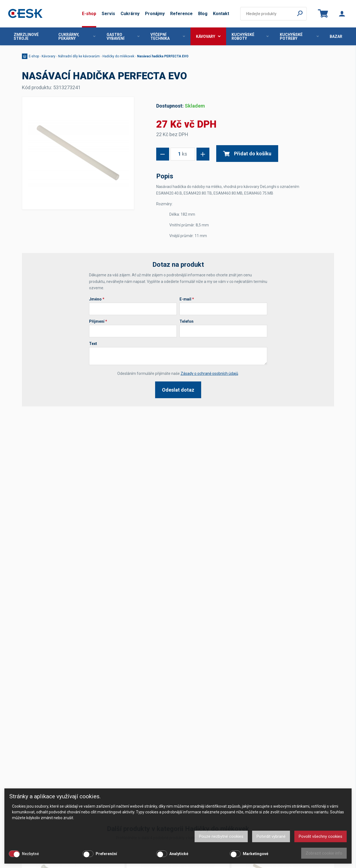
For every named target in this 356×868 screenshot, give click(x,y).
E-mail (187, 299)
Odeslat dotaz (178, 390)
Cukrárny (130, 14)
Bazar (336, 36)
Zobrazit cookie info (324, 853)
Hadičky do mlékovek (118, 56)
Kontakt (221, 14)
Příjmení (98, 321)
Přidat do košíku (247, 154)
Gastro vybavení (123, 36)
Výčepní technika (168, 36)
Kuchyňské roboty (250, 36)
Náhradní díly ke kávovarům (79, 56)
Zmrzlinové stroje (26, 36)
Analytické (179, 854)
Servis (108, 14)
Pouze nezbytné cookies (221, 836)
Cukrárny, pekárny (77, 36)
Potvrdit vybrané (271, 836)
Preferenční (106, 854)
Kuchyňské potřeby (299, 36)
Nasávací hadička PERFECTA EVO (163, 56)
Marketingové (256, 854)
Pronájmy (155, 14)
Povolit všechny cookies (321, 836)
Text (93, 344)
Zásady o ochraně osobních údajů (209, 373)
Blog (203, 14)
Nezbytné (30, 854)
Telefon (186, 321)
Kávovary (208, 36)
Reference (181, 14)
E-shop (89, 14)
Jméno (97, 299)
